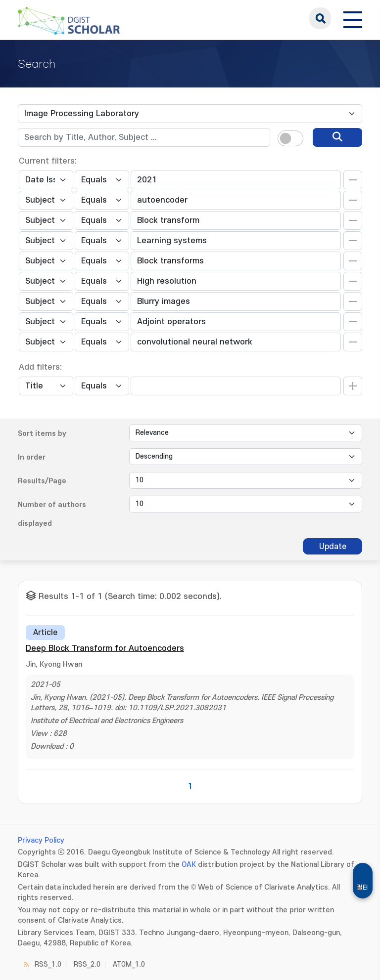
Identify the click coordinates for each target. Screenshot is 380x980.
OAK (189, 865)
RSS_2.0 (87, 964)
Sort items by (42, 434)
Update (333, 547)
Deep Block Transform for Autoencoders (105, 648)
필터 (363, 888)
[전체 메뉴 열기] (353, 18)
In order (32, 457)
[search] (337, 137)
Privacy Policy (41, 840)
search (320, 18)
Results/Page (42, 481)
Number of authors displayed (52, 514)
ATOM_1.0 (129, 964)
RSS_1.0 (48, 964)
